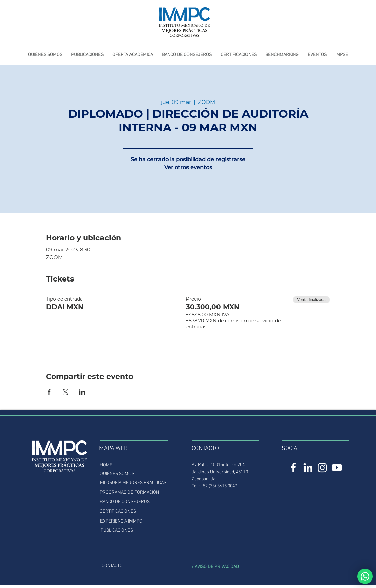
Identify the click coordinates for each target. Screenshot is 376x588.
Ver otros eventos (188, 168)
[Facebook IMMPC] (293, 467)
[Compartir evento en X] (66, 392)
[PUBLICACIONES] (117, 530)
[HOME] (106, 465)
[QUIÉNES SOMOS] (117, 474)
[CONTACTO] (112, 566)
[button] (87, 52)
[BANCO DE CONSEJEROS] (125, 502)
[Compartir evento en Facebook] (49, 392)
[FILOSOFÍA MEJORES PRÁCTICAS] (133, 483)
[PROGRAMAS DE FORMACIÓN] (129, 493)
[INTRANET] (299, 16)
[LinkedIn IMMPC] (308, 467)
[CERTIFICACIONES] (118, 512)
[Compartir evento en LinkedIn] (82, 392)
